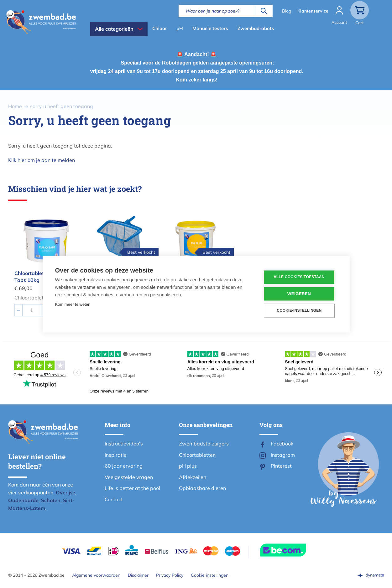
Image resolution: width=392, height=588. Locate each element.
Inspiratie (116, 455)
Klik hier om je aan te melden (42, 160)
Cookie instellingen (210, 575)
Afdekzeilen (193, 477)
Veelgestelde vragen (129, 477)
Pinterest (281, 466)
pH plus (188, 466)
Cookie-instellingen (299, 311)
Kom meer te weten (73, 304)
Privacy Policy (170, 575)
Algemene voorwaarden (96, 575)
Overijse (65, 492)
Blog (287, 11)
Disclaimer (138, 575)
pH (180, 28)
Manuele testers (210, 28)
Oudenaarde (23, 500)
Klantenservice (313, 11)
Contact (114, 499)
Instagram (283, 455)
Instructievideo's (124, 444)
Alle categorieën (114, 29)
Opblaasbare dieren (202, 488)
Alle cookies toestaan (299, 277)
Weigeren (299, 294)
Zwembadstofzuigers (204, 444)
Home (15, 106)
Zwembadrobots (256, 28)
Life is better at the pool (132, 488)
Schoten (51, 500)
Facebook (282, 444)
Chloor (160, 28)
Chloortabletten (197, 455)
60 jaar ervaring (124, 466)
